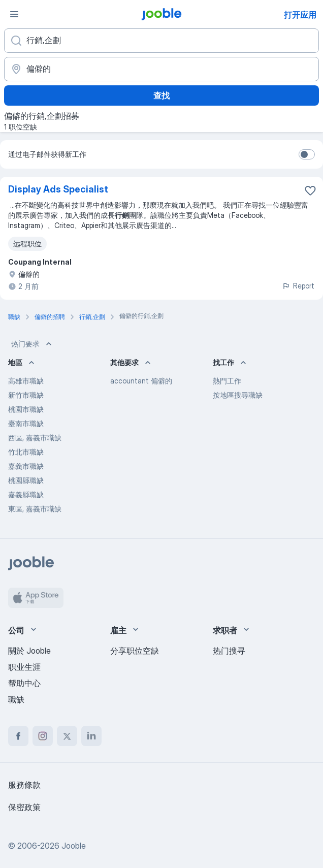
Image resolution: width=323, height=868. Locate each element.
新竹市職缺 (26, 395)
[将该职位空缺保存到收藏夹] (310, 190)
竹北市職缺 (26, 452)
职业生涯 (24, 667)
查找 (162, 95)
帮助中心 (24, 683)
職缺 (16, 699)
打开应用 (300, 15)
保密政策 (24, 807)
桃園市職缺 (26, 409)
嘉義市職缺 (26, 466)
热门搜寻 (229, 651)
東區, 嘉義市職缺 (35, 509)
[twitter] (67, 736)
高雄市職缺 (26, 381)
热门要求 (33, 344)
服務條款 (24, 785)
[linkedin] (91, 736)
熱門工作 (227, 381)
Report (298, 286)
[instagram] (43, 736)
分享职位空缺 (135, 651)
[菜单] (14, 14)
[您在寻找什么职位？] (162, 41)
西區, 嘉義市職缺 (35, 438)
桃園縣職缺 (26, 480)
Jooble (74, 846)
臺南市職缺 (26, 423)
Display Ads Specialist (58, 189)
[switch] (307, 154)
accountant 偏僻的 (141, 381)
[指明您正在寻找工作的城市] (162, 69)
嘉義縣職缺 (26, 494)
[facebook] (18, 736)
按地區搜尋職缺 (238, 395)
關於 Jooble (29, 651)
